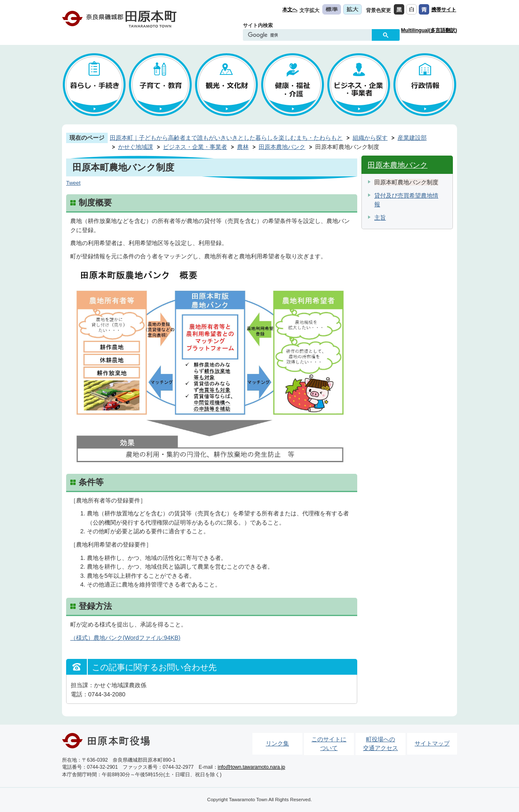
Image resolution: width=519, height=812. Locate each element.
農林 (243, 147)
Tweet (73, 183)
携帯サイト (444, 10)
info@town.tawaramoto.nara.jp (252, 767)
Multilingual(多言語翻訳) (429, 30)
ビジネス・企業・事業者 (195, 147)
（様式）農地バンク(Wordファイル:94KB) (125, 638)
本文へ (290, 10)
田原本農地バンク (282, 147)
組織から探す (370, 138)
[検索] (309, 35)
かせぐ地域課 (136, 147)
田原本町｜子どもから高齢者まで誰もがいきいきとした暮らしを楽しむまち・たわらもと (226, 138)
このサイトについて (329, 744)
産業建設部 (412, 138)
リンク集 (277, 743)
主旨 (380, 218)
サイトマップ (432, 743)
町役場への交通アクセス (381, 744)
